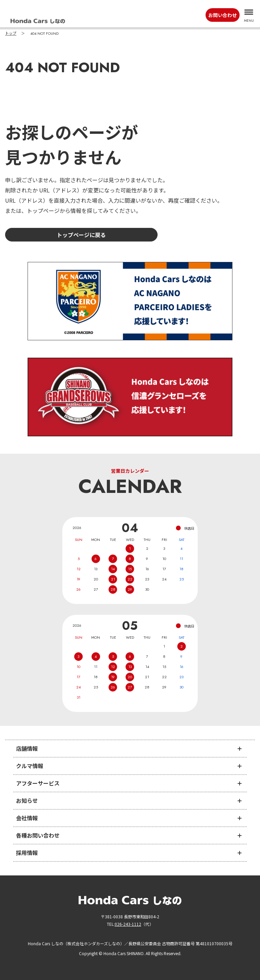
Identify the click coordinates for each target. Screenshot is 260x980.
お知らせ (27, 800)
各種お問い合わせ (38, 835)
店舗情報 (27, 748)
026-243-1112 (128, 924)
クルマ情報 (30, 766)
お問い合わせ (223, 15)
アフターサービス (38, 783)
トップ (11, 33)
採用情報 (27, 853)
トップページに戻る (81, 235)
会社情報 (27, 818)
